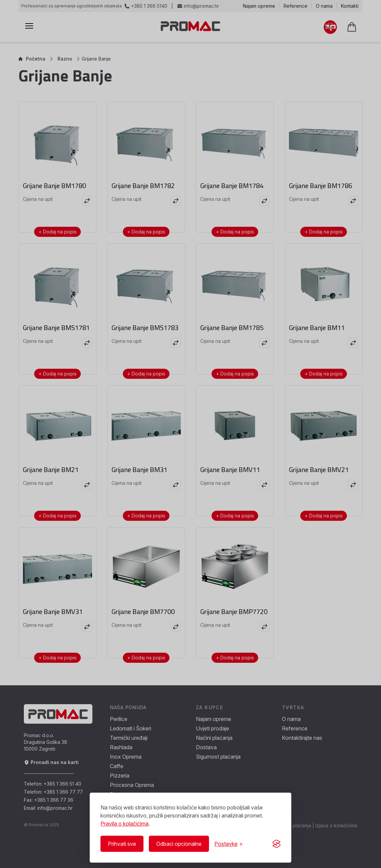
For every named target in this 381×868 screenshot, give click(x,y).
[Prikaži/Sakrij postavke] (229, 844)
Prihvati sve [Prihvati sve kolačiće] (122, 844)
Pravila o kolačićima (124, 824)
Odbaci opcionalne (179, 844)
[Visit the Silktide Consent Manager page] (277, 844)
